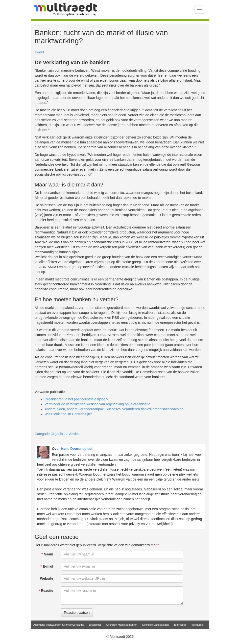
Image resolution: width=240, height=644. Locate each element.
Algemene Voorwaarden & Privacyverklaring (59, 625)
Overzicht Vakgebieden (155, 625)
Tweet (39, 52)
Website (47, 578)
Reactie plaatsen (77, 613)
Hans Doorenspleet (77, 449)
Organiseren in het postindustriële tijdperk (76, 399)
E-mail (47, 566)
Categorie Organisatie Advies (57, 434)
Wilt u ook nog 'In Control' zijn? (68, 414)
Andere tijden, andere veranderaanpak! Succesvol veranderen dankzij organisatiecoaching (114, 409)
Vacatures (197, 625)
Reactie (46, 591)
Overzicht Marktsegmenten (122, 625)
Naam (47, 554)
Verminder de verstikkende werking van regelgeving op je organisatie (97, 404)
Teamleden (180, 625)
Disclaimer (95, 625)
